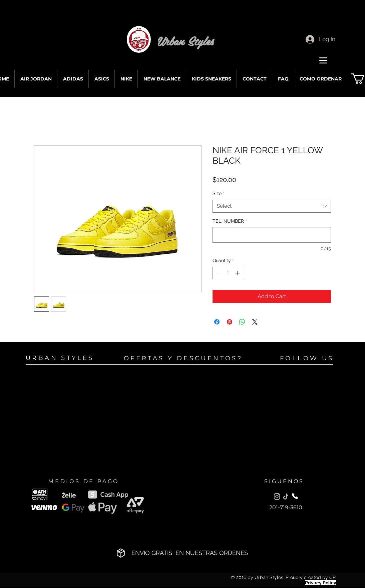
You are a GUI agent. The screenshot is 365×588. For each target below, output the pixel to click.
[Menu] (323, 60)
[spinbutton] (228, 273)
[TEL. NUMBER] (272, 235)
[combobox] (272, 206)
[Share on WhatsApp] (242, 322)
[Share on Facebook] (217, 322)
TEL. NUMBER (230, 221)
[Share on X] (255, 322)
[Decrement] (218, 273)
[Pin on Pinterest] (230, 322)
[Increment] (238, 273)
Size (219, 193)
